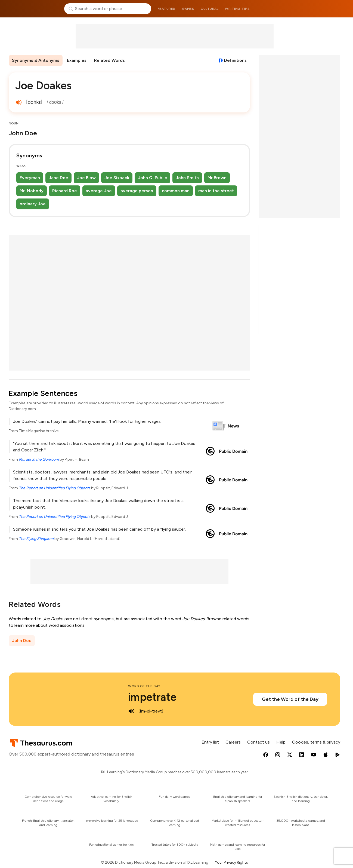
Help (281, 742)
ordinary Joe (33, 204)
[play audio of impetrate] (131, 711)
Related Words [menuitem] (109, 60)
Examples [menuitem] (77, 60)
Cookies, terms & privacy (316, 742)
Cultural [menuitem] (210, 9)
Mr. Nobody (32, 191)
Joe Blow (86, 178)
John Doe (22, 641)
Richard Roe (65, 191)
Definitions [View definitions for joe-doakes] (235, 60)
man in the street (216, 191)
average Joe (99, 191)
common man (176, 191)
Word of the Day (144, 686)
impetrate (152, 697)
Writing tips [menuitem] (237, 9)
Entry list (210, 742)
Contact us (258, 742)
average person (137, 191)
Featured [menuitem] (167, 9)
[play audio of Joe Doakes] (18, 102)
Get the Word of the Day (290, 699)
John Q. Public (152, 178)
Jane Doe (58, 178)
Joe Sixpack (117, 178)
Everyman (30, 178)
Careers (233, 742)
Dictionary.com (320, 9)
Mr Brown (217, 178)
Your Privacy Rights (231, 862)
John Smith (187, 178)
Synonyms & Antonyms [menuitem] (36, 60)
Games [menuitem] (188, 9)
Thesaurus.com (33, 9)
